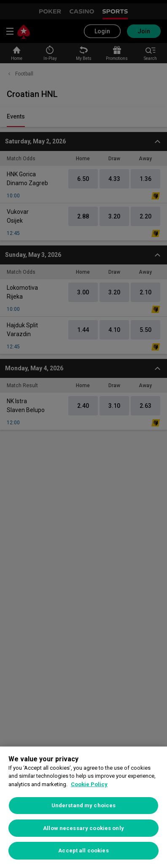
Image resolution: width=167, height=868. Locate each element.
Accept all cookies (83, 850)
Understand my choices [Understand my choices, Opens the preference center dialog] (84, 805)
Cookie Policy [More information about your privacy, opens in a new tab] (89, 784)
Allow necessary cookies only (83, 828)
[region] (83, 807)
